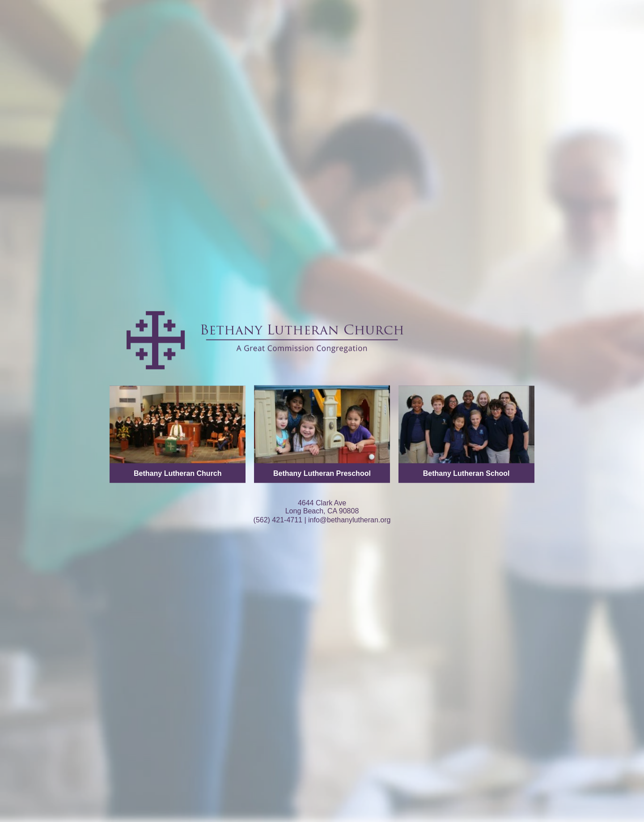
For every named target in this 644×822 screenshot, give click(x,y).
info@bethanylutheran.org (349, 519)
